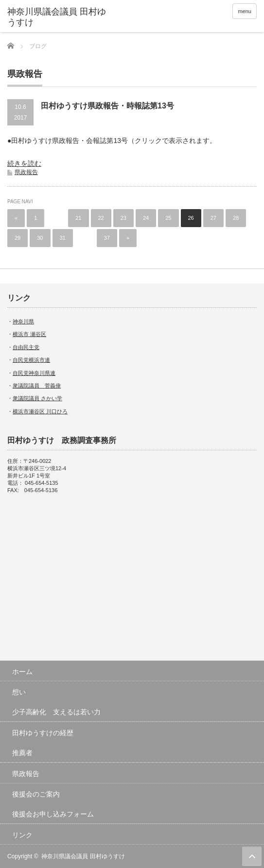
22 (101, 218)
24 (146, 218)
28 (236, 218)
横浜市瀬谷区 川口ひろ (40, 411)
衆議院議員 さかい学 (37, 398)
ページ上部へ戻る (252, 856)
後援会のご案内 (36, 794)
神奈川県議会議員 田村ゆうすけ (57, 17)
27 (213, 218)
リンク (22, 835)
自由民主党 (26, 347)
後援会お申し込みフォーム (53, 814)
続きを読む (24, 163)
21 (78, 218)
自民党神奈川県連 (34, 373)
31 (63, 238)
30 (40, 238)
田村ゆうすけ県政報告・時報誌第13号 (107, 106)
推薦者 (22, 753)
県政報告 (26, 172)
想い (19, 692)
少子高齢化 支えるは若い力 (56, 712)
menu (245, 11)
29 (18, 238)
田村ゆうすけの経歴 (43, 733)
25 (168, 218)
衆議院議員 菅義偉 (37, 386)
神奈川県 (23, 321)
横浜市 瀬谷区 (29, 334)
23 (123, 218)
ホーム (22, 672)
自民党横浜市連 (31, 360)
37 (107, 238)
